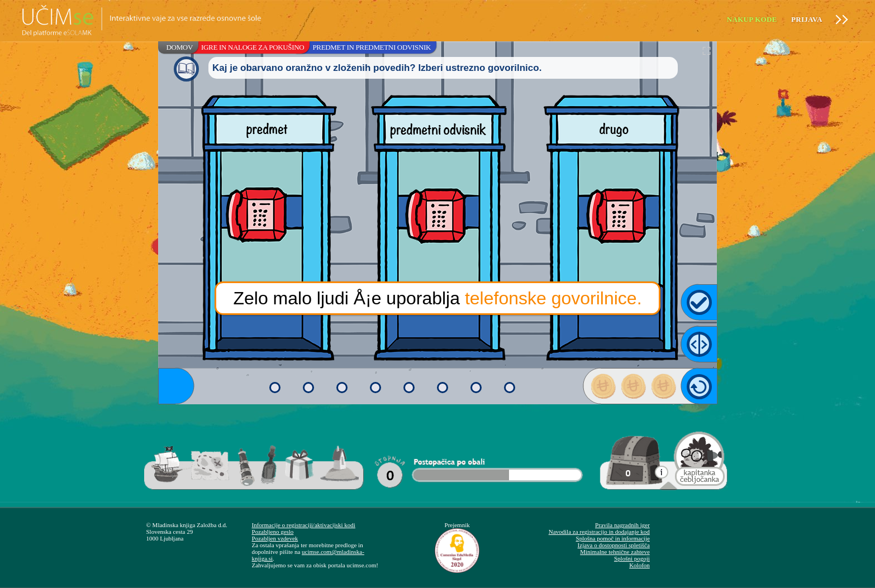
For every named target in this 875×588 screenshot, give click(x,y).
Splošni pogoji (632, 558)
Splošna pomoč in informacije (613, 538)
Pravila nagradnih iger (622, 525)
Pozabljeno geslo (273, 532)
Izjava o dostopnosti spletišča (614, 545)
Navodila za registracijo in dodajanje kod (599, 532)
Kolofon (639, 565)
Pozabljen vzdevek (275, 538)
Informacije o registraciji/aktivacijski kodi (304, 525)
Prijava (807, 19)
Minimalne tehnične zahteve (615, 552)
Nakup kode (752, 19)
